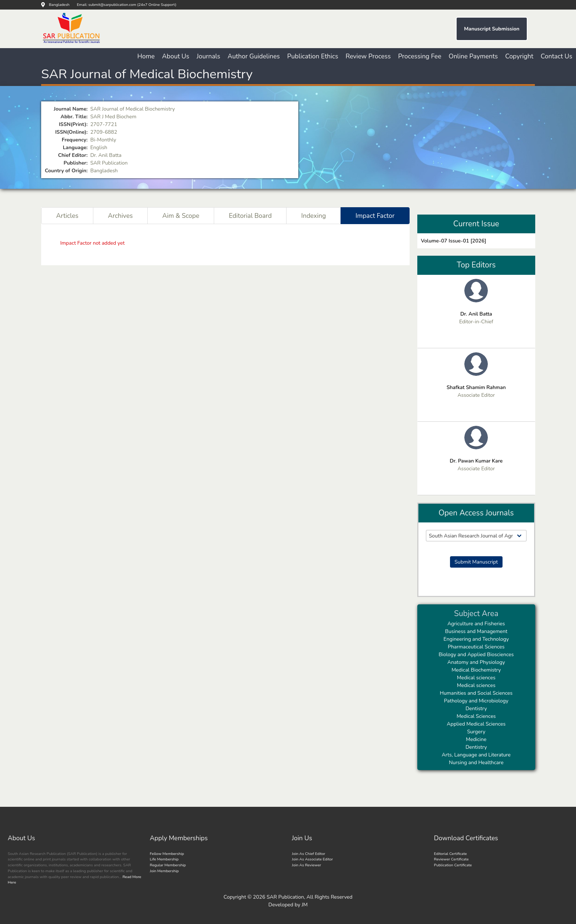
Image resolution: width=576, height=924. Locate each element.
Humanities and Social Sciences (476, 693)
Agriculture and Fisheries (476, 624)
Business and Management (476, 631)
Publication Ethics (313, 56)
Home (146, 56)
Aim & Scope (181, 216)
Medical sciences (476, 678)
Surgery (476, 732)
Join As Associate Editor (313, 859)
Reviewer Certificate (451, 859)
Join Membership (164, 871)
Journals (208, 56)
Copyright (519, 56)
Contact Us (557, 56)
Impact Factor (375, 216)
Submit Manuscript (476, 562)
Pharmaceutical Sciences (476, 647)
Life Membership (164, 859)
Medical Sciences (476, 716)
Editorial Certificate (450, 854)
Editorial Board (250, 216)
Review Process (368, 56)
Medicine (476, 739)
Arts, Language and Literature (476, 755)
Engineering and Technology (476, 639)
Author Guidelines (254, 56)
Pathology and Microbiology (476, 701)
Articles (67, 216)
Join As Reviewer (307, 865)
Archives (120, 216)
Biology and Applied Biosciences (476, 655)
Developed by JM (288, 905)
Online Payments (473, 56)
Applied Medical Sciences (476, 724)
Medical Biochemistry (476, 670)
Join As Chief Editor (309, 854)
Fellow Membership (167, 854)
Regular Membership (168, 865)
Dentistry (476, 709)
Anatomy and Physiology (476, 662)
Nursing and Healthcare (476, 763)
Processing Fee (420, 56)
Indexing (314, 216)
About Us (176, 56)
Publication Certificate (453, 865)
